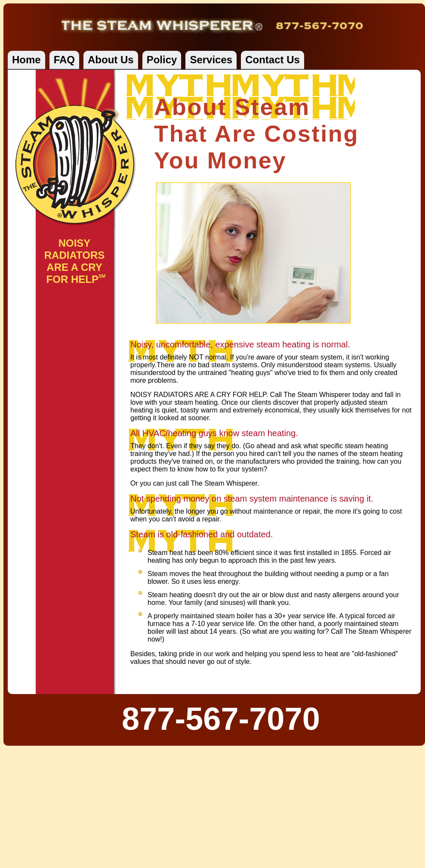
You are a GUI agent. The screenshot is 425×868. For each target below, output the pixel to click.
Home (26, 60)
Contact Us (273, 60)
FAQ (64, 60)
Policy (162, 60)
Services (211, 60)
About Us (111, 60)
